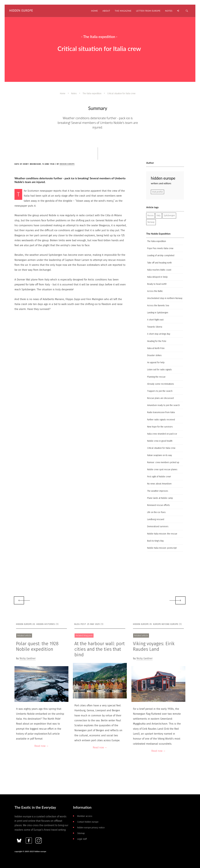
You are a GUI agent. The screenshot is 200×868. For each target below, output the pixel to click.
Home (63, 94)
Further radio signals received (161, 420)
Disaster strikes (154, 355)
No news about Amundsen (159, 484)
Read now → (41, 746)
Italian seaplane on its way (160, 455)
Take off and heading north (159, 263)
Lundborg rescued (156, 519)
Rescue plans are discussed (160, 398)
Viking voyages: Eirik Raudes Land (154, 646)
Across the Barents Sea (158, 306)
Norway (151, 222)
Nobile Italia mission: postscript (162, 548)
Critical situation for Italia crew (161, 448)
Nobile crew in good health (160, 441)
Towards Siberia (155, 327)
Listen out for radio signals (159, 370)
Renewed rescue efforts (158, 505)
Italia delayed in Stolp (157, 277)
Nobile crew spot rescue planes (162, 470)
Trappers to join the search (160, 391)
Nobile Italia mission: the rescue (162, 534)
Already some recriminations (161, 384)
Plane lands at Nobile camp (160, 498)
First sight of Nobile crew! (159, 477)
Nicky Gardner (28, 658)
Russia (150, 215)
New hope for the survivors (160, 427)
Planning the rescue (156, 377)
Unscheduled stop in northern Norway (165, 298)
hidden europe (67, 164)
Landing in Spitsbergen (158, 313)
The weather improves (158, 491)
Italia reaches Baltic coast (159, 270)
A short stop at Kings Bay (159, 334)
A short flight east (155, 320)
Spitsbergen (169, 215)
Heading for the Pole (157, 341)
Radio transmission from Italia (161, 412)
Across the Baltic (155, 291)
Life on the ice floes (156, 512)
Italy (159, 215)
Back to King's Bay (155, 541)
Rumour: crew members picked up (163, 462)
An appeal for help (156, 363)
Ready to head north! (157, 284)
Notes (74, 94)
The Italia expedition (92, 94)
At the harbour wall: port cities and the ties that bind (100, 649)
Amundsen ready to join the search (163, 405)
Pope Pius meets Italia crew (160, 248)
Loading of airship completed (161, 255)
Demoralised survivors (158, 526)
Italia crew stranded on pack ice (162, 434)
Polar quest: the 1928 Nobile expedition (37, 646)
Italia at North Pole (156, 348)
